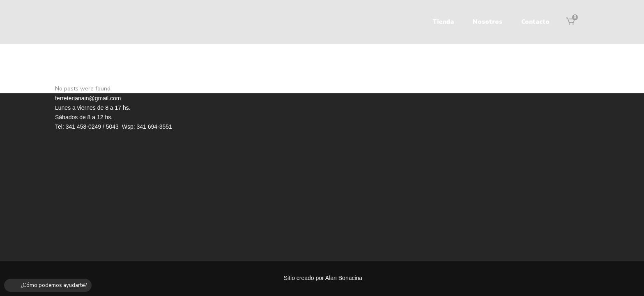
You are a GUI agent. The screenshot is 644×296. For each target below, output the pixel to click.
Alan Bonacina (344, 278)
